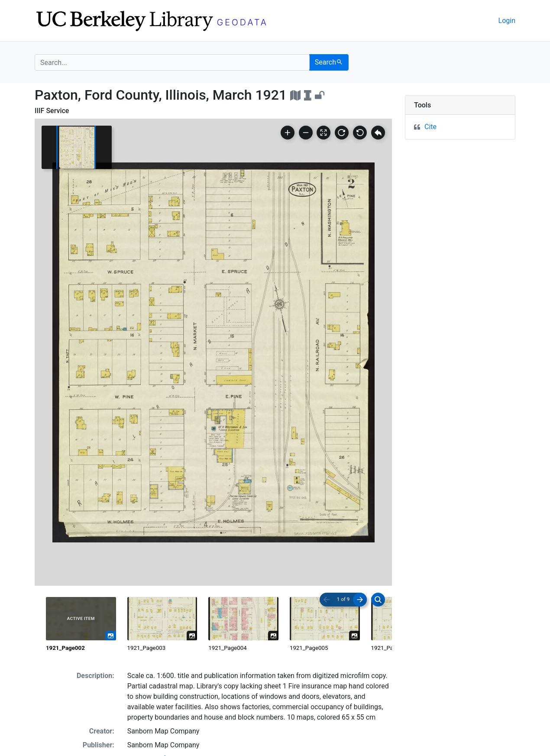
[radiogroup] (213, 625)
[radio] (81, 625)
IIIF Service (52, 111)
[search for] (172, 62)
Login (507, 21)
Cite (430, 127)
